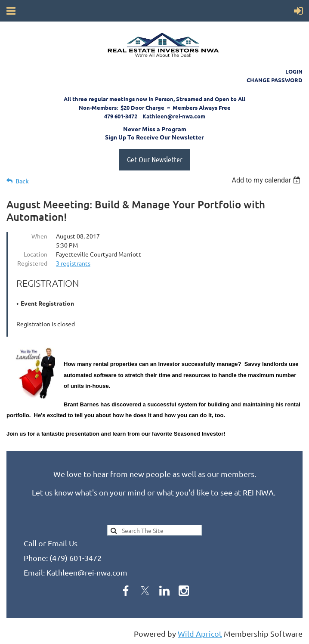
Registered (32, 263)
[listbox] (267, 180)
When (39, 236)
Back (22, 181)
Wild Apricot (200, 633)
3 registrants (73, 263)
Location (36, 254)
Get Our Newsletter (155, 159)
